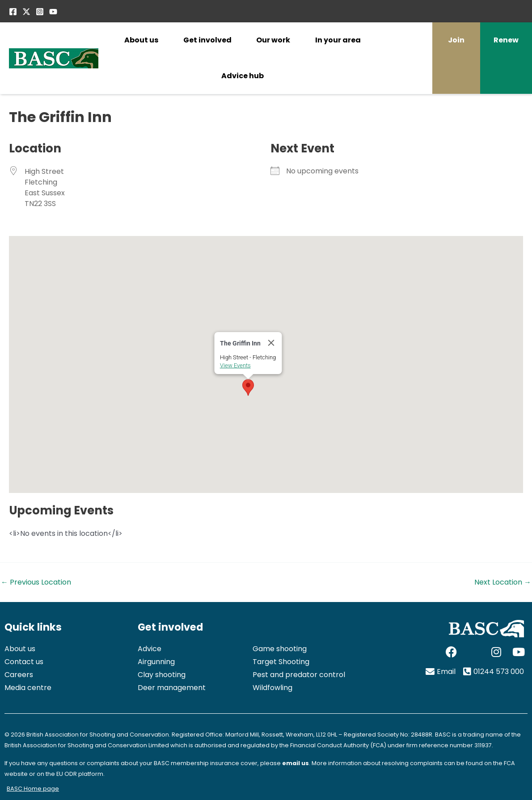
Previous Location (36, 582)
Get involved (207, 40)
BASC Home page (33, 789)
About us (141, 40)
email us (296, 763)
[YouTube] (53, 12)
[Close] (277, 333)
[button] (254, 378)
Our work (273, 40)
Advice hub (243, 76)
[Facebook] (13, 12)
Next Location (503, 582)
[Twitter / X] (26, 12)
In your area (338, 40)
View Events (241, 356)
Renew (506, 40)
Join (456, 40)
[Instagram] (40, 12)
